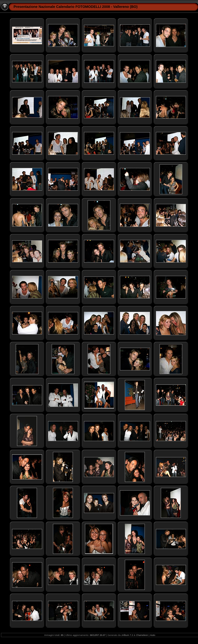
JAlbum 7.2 (127, 635)
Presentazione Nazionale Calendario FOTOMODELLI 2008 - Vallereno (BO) (76, 7)
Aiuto (153, 635)
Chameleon (142, 635)
